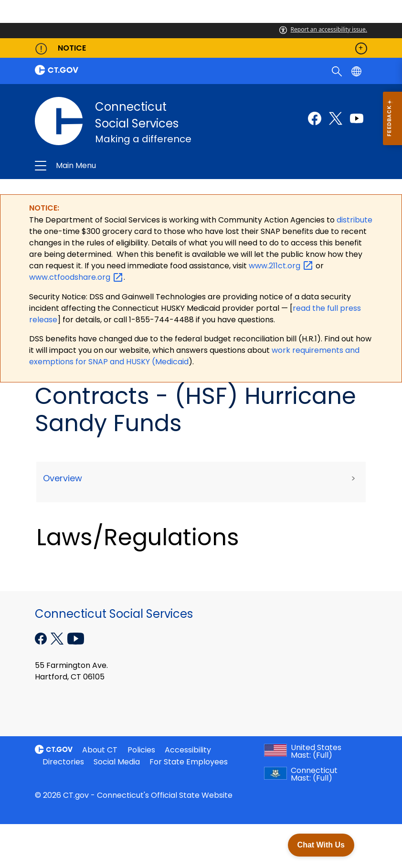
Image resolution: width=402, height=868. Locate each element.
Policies (141, 750)
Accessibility (188, 750)
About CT (100, 750)
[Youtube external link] (357, 118)
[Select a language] (357, 71)
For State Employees (189, 762)
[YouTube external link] (76, 638)
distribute (354, 220)
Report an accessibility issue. (323, 29)
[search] (338, 71)
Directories (63, 762)
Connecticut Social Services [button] (135, 166)
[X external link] (58, 638)
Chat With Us (321, 845)
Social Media (117, 762)
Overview (63, 478)
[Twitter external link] (336, 118)
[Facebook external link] (315, 118)
